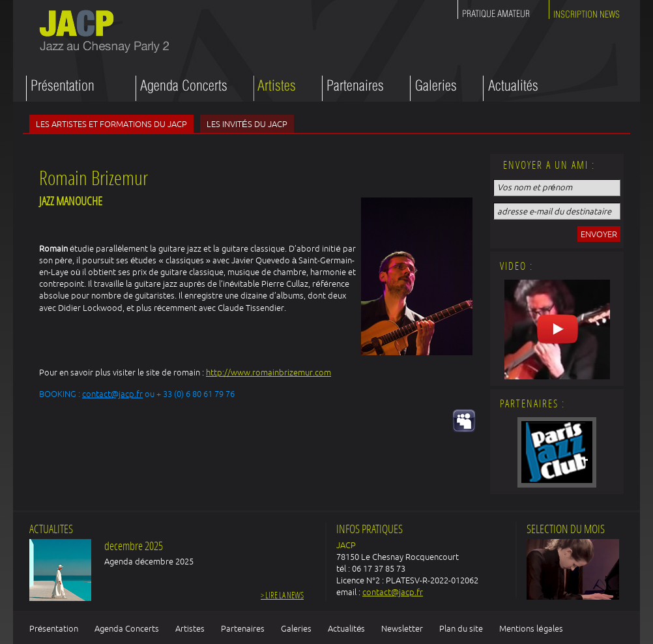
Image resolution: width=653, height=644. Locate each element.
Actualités (346, 628)
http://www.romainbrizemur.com (268, 372)
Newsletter (402, 628)
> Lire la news (282, 596)
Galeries (296, 628)
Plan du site (461, 628)
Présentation (54, 628)
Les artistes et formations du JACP (111, 124)
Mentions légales (531, 628)
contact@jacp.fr (112, 394)
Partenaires (243, 628)
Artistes (190, 628)
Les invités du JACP (247, 124)
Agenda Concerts (127, 628)
